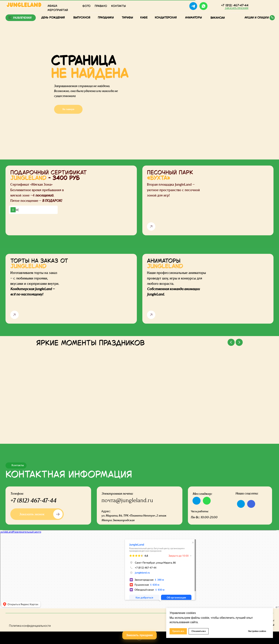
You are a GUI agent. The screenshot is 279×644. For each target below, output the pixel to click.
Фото (86, 6)
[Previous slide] (231, 342)
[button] (237, 8)
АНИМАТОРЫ (165, 264)
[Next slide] (239, 342)
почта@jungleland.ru (127, 500)
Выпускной (82, 18)
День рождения (53, 18)
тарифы (127, 18)
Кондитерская (166, 18)
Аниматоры (193, 18)
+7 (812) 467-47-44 (33, 500)
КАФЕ (144, 18)
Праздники (106, 18)
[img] (214, 6)
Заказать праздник (140, 635)
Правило (101, 6)
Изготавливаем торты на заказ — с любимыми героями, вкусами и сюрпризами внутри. (35, 283)
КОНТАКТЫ (119, 6)
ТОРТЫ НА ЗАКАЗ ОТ (39, 264)
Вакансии (218, 18)
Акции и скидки (257, 18)
